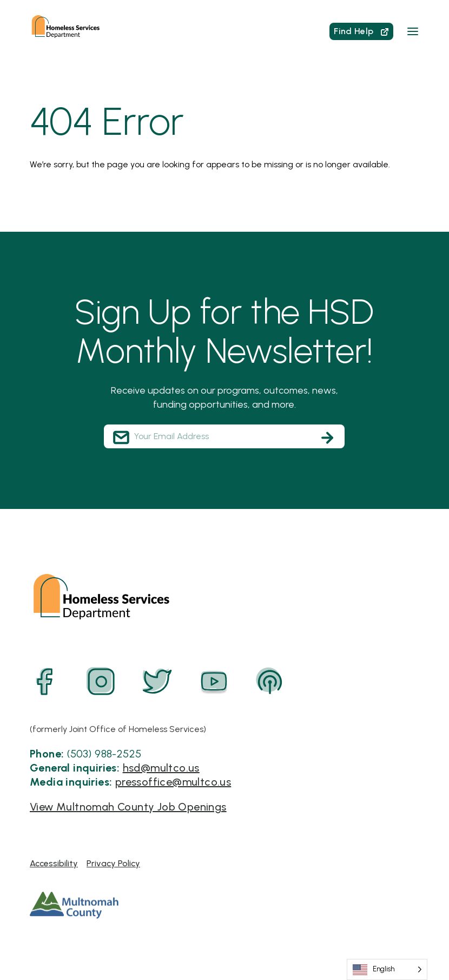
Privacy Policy (113, 863)
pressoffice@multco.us (173, 782)
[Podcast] (270, 682)
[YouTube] (214, 682)
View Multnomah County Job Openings (128, 807)
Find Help (361, 31)
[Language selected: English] (387, 969)
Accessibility (54, 863)
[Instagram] (101, 682)
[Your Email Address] (224, 436)
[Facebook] (45, 682)
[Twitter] (157, 682)
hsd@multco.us (161, 768)
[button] (413, 31)
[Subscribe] (327, 437)
